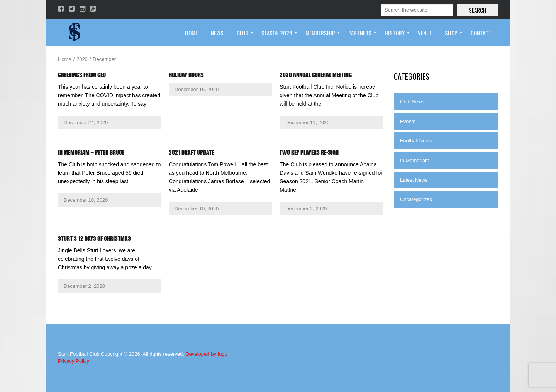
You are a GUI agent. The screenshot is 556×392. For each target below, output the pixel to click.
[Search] (417, 10)
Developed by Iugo (206, 354)
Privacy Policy (74, 361)
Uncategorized (416, 199)
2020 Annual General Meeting (316, 75)
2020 (82, 59)
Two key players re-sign (309, 152)
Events (408, 121)
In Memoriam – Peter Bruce (91, 152)
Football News (416, 141)
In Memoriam (415, 160)
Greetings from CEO (82, 75)
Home (65, 59)
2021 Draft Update (191, 152)
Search (478, 10)
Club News (412, 102)
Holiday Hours (186, 75)
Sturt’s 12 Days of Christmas (94, 238)
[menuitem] (191, 33)
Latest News (414, 180)
